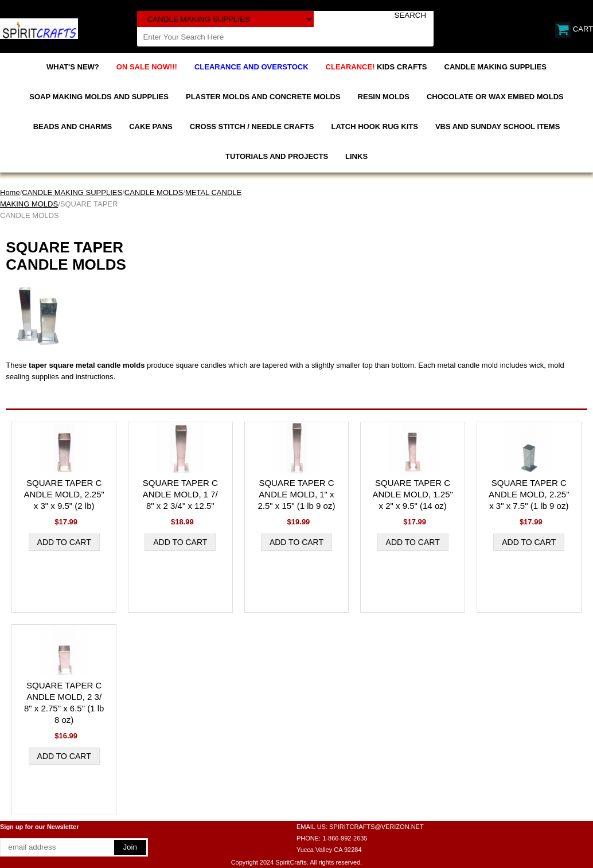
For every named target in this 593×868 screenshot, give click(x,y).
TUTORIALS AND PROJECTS (277, 156)
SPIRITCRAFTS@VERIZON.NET (377, 827)
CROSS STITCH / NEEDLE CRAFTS (252, 126)
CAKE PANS (151, 126)
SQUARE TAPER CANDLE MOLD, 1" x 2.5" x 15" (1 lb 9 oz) (297, 494)
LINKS (356, 156)
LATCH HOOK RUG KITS (374, 126)
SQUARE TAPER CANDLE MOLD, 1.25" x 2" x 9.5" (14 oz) (412, 494)
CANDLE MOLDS (154, 192)
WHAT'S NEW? (73, 67)
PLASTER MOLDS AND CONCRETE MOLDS (263, 97)
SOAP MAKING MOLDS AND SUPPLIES (99, 97)
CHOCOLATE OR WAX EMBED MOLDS (495, 97)
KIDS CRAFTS (377, 67)
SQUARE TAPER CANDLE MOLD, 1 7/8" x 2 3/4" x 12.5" (180, 494)
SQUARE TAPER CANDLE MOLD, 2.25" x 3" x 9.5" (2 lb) (64, 494)
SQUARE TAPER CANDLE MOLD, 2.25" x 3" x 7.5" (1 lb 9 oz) (529, 494)
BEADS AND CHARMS (73, 126)
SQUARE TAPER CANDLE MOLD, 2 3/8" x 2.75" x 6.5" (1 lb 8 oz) (64, 702)
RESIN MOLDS (384, 97)
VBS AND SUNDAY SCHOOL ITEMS (498, 126)
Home (10, 192)
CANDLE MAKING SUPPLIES (496, 67)
